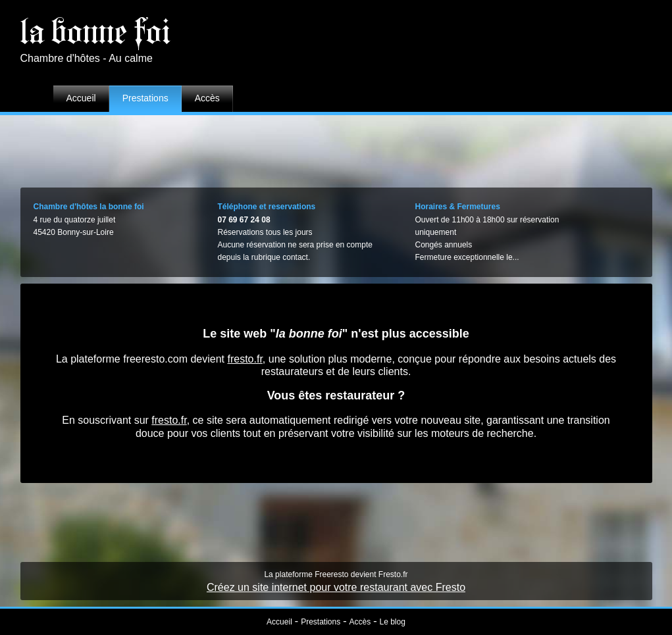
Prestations (145, 98)
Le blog (393, 622)
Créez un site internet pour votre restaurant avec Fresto (336, 587)
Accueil (81, 98)
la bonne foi (96, 32)
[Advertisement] (336, 148)
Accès (207, 98)
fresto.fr (245, 359)
